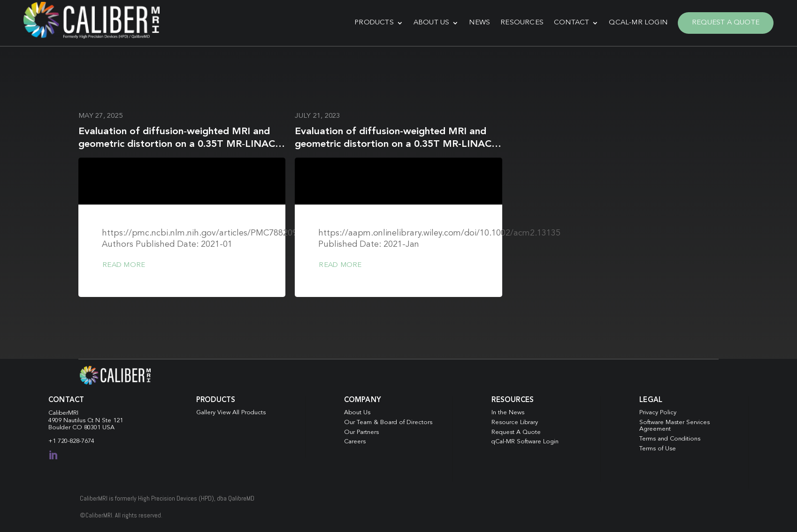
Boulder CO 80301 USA (81, 428)
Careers (355, 442)
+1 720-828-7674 (71, 441)
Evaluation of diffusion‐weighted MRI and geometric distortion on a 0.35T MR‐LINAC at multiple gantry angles (177, 144)
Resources (522, 23)
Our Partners (361, 432)
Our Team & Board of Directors (388, 422)
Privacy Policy (658, 413)
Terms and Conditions (670, 439)
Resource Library (515, 422)
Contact (571, 23)
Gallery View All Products (231, 413)
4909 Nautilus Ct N (75, 421)
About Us (432, 23)
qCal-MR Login (638, 23)
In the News (508, 413)
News (479, 23)
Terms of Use (658, 449)
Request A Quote (726, 23)
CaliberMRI (63, 413)
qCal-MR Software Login (525, 442)
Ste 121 (112, 421)
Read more (124, 265)
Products (374, 23)
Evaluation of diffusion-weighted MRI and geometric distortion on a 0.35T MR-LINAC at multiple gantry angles (393, 144)
